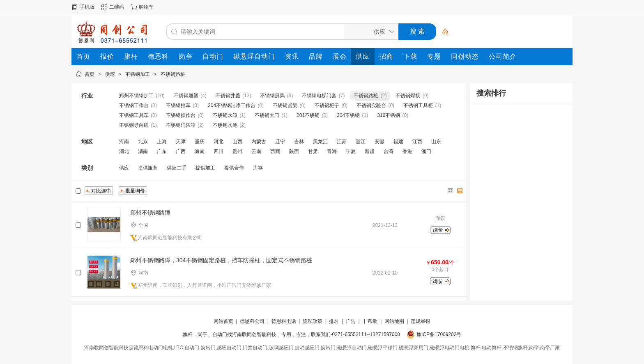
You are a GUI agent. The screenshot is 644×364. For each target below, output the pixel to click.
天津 (181, 142)
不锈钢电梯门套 (319, 96)
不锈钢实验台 (371, 105)
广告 (351, 321)
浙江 (361, 142)
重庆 (200, 142)
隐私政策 (313, 321)
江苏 (342, 142)
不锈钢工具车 (134, 115)
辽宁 (280, 142)
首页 (90, 74)
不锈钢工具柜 (418, 105)
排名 (334, 321)
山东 (436, 142)
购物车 (146, 7)
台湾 (389, 151)
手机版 (87, 7)
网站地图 (394, 321)
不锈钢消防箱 (181, 125)
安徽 (379, 142)
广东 (162, 151)
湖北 (124, 151)
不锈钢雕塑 (186, 96)
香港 (407, 151)
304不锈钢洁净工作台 (232, 105)
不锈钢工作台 (134, 105)
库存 (258, 168)
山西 (237, 142)
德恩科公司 (252, 321)
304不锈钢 (348, 115)
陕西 (294, 151)
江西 (417, 142)
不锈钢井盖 (228, 96)
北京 (143, 142)
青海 (332, 151)
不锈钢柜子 (327, 105)
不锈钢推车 (178, 105)
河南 (124, 142)
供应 (110, 74)
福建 (398, 142)
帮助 (373, 321)
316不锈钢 (389, 115)
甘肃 (313, 151)
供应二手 (177, 168)
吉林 (299, 142)
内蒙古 (259, 142)
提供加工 (205, 168)
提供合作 (234, 168)
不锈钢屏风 (272, 96)
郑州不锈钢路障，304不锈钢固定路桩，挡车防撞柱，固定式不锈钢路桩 (221, 260)
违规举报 (421, 321)
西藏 (275, 151)
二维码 (117, 7)
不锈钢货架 (285, 105)
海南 (200, 151)
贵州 (237, 151)
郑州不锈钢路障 (150, 213)
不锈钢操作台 (181, 115)
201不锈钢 (308, 115)
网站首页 (223, 321)
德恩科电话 (284, 321)
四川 (218, 151)
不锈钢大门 (267, 115)
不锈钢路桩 (173, 74)
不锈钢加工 (138, 74)
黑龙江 (320, 142)
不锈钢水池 (225, 125)
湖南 (143, 151)
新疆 (370, 151)
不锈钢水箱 (225, 115)
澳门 (426, 151)
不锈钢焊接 (408, 96)
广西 (181, 151)
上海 (162, 142)
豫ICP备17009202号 (439, 334)
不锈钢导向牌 (134, 125)
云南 (256, 151)
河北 (218, 142)
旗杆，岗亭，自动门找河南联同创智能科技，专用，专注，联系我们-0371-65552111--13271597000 (291, 334)
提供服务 (148, 168)
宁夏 (351, 151)
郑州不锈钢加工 (136, 96)
